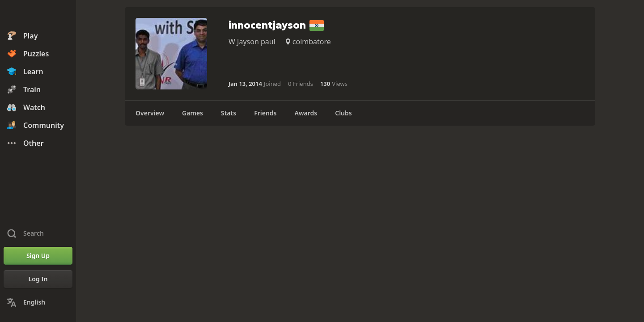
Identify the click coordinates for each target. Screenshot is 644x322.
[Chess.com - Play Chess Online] (38, 15)
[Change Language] (38, 302)
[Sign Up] (38, 256)
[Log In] (38, 279)
